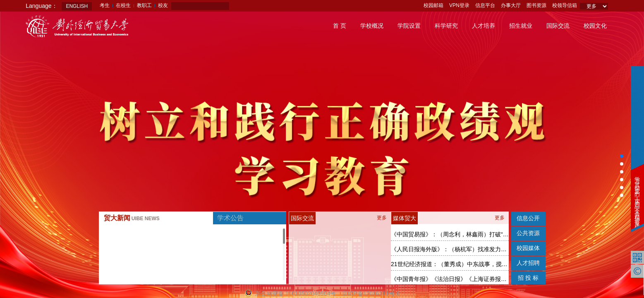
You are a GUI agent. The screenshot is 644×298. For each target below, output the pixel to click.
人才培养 (484, 26)
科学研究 (446, 26)
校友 (163, 5)
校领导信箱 (565, 5)
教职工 (144, 5)
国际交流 (558, 26)
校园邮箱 (433, 5)
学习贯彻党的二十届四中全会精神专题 (637, 197)
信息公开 (528, 218)
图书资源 (536, 5)
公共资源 (528, 233)
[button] (622, 156)
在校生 (123, 5)
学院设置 (409, 26)
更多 (382, 218)
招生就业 (521, 26)
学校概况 (372, 26)
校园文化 (595, 26)
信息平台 (485, 5)
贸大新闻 (132, 218)
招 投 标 (528, 278)
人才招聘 (528, 263)
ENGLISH (77, 6)
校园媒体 (528, 248)
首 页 (340, 26)
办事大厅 (511, 5)
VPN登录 (459, 5)
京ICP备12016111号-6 (371, 293)
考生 (105, 5)
